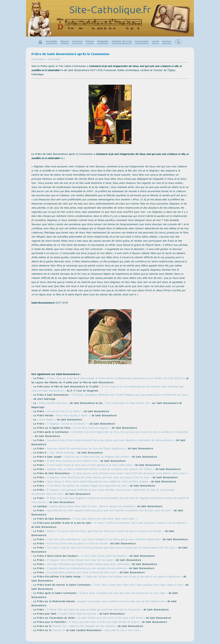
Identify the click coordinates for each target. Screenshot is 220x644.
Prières (90, 42)
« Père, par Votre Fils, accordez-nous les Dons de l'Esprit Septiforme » (86, 449)
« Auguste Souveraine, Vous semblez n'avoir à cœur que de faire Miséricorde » (121, 602)
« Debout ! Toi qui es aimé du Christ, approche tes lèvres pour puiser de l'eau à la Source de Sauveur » (104, 531)
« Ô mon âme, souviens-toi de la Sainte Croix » (72, 461)
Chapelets (103, 42)
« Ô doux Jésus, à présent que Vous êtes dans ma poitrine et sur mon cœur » (123, 593)
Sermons (77, 42)
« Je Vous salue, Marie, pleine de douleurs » (104, 556)
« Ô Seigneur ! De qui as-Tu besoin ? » (67, 424)
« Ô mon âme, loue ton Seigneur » (91, 428)
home (40, 42)
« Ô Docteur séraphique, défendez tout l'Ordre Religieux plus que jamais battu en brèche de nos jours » (109, 397)
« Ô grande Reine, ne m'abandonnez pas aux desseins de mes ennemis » (86, 569)
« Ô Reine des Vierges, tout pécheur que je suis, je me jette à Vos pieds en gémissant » (132, 577)
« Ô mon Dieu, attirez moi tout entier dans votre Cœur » (104, 519)
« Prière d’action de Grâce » (53, 403)
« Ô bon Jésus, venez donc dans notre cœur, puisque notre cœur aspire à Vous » (138, 585)
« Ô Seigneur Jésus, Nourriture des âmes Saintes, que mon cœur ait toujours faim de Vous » (98, 478)
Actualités (52, 42)
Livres (155, 42)
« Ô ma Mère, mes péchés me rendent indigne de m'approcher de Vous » (87, 486)
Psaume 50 (59, 631)
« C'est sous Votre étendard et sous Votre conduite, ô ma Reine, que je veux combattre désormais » (103, 540)
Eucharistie (54, 60)
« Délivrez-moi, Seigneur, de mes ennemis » (92, 626)
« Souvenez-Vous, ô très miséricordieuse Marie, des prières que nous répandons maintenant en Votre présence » (110, 441)
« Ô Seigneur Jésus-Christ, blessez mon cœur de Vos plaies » (80, 560)
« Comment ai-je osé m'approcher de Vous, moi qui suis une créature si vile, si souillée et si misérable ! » (109, 434)
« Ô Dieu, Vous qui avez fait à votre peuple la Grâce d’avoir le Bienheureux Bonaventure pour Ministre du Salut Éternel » (115, 379)
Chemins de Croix (122, 42)
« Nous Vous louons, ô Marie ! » (72, 416)
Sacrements (142, 42)
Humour (167, 42)
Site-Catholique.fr (110, 11)
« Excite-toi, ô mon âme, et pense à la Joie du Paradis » (77, 544)
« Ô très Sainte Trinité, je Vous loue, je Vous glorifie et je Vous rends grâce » (89, 465)
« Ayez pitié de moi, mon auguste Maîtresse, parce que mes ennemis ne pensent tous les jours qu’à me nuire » (109, 511)
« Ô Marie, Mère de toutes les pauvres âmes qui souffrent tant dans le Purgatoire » (94, 610)
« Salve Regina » (46, 420)
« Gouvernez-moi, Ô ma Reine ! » (64, 412)
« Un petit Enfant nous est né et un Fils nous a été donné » (110, 618)
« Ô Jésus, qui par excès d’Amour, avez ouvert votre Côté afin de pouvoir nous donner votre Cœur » (129, 474)
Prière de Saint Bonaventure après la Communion (70, 54)
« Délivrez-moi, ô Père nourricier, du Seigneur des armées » (97, 457)
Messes (65, 42)
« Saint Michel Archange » (62, 453)
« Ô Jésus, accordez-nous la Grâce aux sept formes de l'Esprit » (104, 622)
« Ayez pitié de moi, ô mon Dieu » (122, 631)
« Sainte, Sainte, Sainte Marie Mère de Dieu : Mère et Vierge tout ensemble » (92, 507)
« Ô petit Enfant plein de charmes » (78, 614)
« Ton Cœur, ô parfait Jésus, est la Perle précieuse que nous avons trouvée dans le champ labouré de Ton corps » (111, 548)
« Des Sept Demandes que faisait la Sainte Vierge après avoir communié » (88, 564)
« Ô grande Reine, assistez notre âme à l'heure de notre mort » (82, 573)
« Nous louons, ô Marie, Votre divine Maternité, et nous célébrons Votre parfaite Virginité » (97, 482)
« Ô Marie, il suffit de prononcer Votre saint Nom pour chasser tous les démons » (140, 523)
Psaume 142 (59, 626)
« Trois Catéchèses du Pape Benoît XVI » (127, 403)
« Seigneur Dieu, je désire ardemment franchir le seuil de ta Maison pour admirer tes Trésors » (100, 469)
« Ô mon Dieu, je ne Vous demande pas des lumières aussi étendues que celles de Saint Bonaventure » (107, 389)
